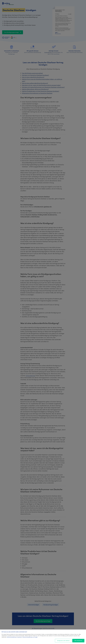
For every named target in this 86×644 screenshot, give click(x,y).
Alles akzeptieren (78, 641)
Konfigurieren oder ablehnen (63, 641)
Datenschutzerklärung (12, 637)
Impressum (19, 637)
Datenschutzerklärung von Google (30, 637)
